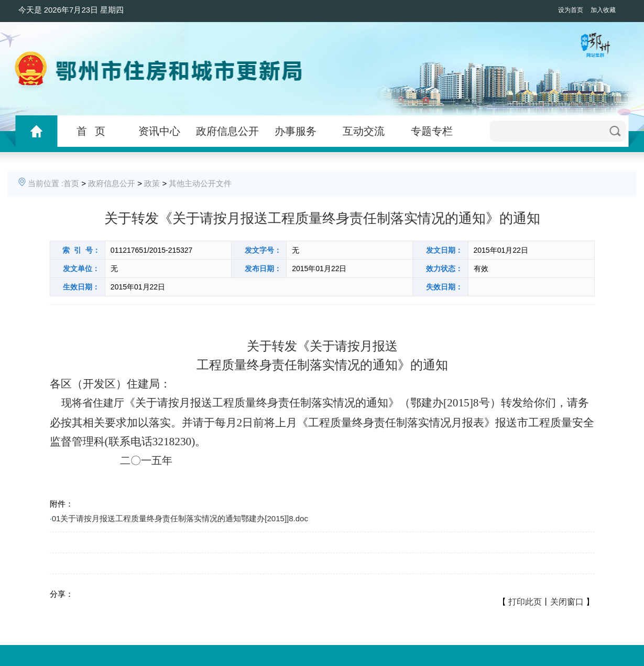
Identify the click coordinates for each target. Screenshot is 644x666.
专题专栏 (432, 131)
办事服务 (296, 131)
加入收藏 (603, 10)
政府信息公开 (227, 131)
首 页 (91, 131)
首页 (71, 183)
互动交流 (364, 131)
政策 (152, 183)
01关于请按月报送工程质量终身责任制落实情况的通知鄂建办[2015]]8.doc (180, 518)
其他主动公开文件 (200, 183)
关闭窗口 (567, 602)
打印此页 (525, 602)
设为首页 (571, 10)
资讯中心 (159, 131)
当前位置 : (46, 183)
